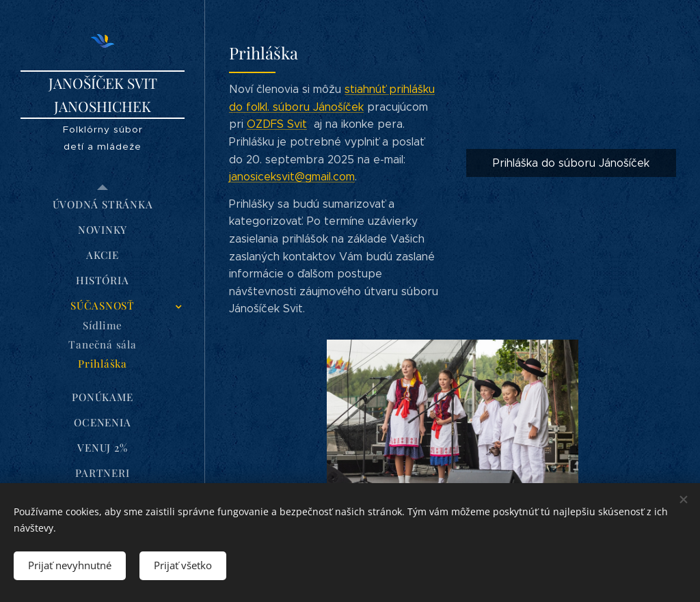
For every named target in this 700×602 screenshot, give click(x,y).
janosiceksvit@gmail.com (292, 177)
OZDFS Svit (277, 124)
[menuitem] (103, 205)
